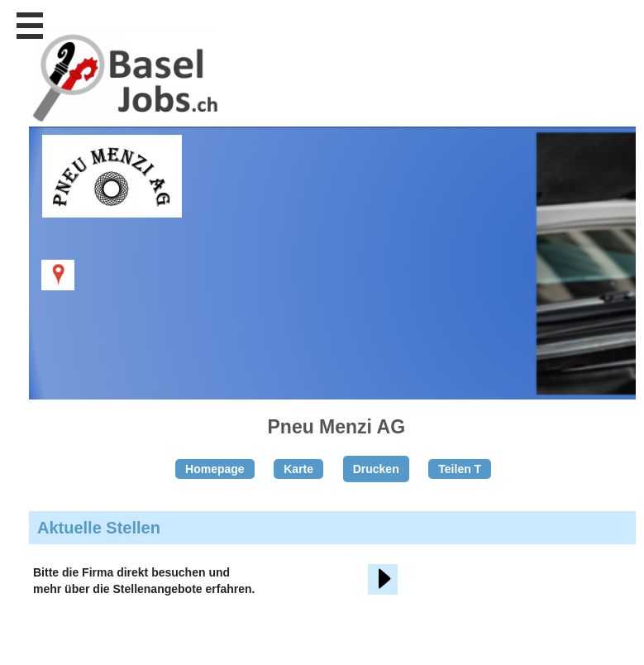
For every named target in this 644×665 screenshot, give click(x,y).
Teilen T (460, 469)
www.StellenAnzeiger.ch (124, 86)
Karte (298, 469)
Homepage (215, 469)
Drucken (376, 469)
